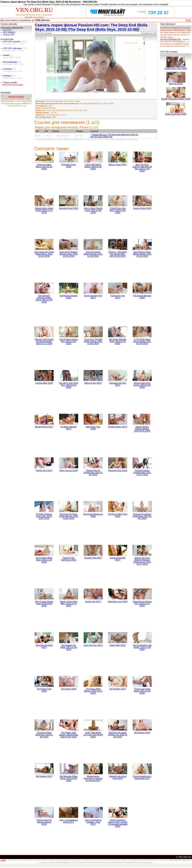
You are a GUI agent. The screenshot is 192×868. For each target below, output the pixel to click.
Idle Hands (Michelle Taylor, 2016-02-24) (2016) (118, 341)
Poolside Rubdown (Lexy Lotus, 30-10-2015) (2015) (44, 516)
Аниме (6, 55)
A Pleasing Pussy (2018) (69, 166)
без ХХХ (7, 30)
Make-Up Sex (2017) (93, 383)
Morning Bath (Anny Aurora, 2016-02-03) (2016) (142, 385)
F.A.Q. (188, 20)
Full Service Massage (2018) (142, 297)
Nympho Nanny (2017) (118, 427)
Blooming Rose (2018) (69, 208)
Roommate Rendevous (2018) (93, 515)
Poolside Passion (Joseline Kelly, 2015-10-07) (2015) (142, 473)
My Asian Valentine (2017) (69, 428)
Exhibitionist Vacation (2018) (69, 297)
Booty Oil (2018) (176, 84)
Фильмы (7, 76)
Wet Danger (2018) (142, 733)
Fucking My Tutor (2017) (118, 297)
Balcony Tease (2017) (118, 165)
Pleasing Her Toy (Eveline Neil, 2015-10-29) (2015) (93, 473)
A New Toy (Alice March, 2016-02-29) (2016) (44, 167)
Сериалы (8, 69)
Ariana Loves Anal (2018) (176, 114)
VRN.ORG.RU (34, 10)
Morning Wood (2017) (44, 427)
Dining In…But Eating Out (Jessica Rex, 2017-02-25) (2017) (118, 254)
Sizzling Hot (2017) (93, 602)
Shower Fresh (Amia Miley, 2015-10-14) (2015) (69, 604)
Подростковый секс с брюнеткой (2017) (142, 777)
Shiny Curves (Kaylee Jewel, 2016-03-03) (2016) (44, 604)
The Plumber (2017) (118, 689)
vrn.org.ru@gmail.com (171, 39)
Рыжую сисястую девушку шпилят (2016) (44, 822)
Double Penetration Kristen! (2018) (176, 99)
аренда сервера (16, 97)
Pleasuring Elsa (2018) (118, 470)
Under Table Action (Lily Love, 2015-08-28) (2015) (93, 735)
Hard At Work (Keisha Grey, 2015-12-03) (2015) (69, 341)
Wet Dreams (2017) (44, 776)
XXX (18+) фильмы (12, 48)
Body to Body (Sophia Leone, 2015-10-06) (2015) (93, 210)
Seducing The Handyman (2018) (69, 559)
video (3, 860)
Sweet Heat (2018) (118, 645)
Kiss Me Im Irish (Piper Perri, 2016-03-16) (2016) (69, 385)
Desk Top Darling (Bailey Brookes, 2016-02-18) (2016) (93, 254)
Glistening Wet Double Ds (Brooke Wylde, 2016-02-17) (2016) (44, 341)
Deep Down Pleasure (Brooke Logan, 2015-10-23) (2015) (69, 254)
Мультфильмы (10, 62)
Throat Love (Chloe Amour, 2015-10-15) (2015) (142, 691)
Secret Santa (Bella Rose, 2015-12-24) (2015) (44, 560)
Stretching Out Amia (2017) (44, 646)
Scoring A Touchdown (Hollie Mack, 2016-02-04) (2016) (142, 516)
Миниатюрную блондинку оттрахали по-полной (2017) (93, 778)
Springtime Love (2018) (118, 602)
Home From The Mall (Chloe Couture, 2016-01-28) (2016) (93, 341)
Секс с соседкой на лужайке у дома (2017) (93, 822)
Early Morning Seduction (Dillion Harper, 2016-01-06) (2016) (44, 299)
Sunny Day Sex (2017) (93, 645)
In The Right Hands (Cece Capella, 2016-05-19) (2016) (142, 341)
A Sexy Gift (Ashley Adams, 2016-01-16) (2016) (93, 167)
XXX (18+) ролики (12, 41)
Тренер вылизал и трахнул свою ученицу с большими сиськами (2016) (118, 823)
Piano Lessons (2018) (69, 470)
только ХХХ (9, 35)
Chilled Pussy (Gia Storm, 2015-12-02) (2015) (118, 210)
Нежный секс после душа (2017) (118, 777)
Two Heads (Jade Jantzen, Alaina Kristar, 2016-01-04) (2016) (69, 735)
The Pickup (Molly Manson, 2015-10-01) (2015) (93, 691)
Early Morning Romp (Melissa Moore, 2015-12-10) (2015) (142, 254)
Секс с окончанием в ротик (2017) (69, 821)
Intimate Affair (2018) (44, 383)
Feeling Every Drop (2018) (176, 68)
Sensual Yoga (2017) (93, 558)
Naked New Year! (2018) (93, 428)
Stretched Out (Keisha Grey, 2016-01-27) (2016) (142, 604)
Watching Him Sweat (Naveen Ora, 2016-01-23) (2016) (118, 735)
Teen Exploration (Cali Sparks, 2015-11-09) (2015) (142, 647)
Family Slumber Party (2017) (93, 297)
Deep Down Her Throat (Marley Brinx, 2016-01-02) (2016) (44, 254)
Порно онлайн (10, 82)
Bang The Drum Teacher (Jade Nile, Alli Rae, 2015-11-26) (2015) (142, 168)
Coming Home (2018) (142, 208)
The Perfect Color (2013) (44, 690)
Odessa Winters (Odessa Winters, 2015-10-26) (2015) (142, 429)
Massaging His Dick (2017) (118, 384)
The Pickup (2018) (69, 689)
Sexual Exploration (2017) (118, 559)
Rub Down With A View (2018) (118, 515)
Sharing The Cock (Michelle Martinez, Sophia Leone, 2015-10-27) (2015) (142, 561)
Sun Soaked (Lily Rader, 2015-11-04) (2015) (69, 647)
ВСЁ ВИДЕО (9, 32)
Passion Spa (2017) (44, 470)
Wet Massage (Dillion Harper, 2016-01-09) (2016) (69, 778)
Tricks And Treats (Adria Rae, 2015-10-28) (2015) (44, 735)
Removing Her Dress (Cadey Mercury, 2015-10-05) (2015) (69, 516)
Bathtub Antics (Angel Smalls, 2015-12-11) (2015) (44, 210)
